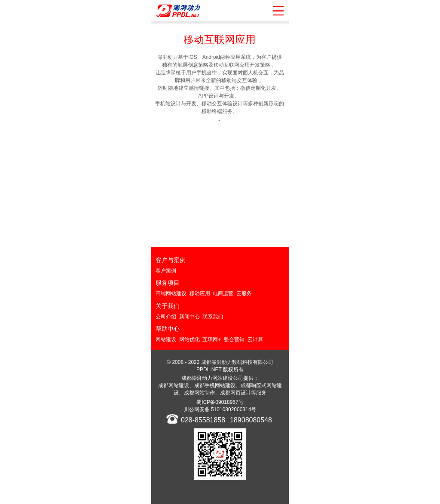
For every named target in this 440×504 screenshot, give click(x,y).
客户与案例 (171, 260)
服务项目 (168, 283)
